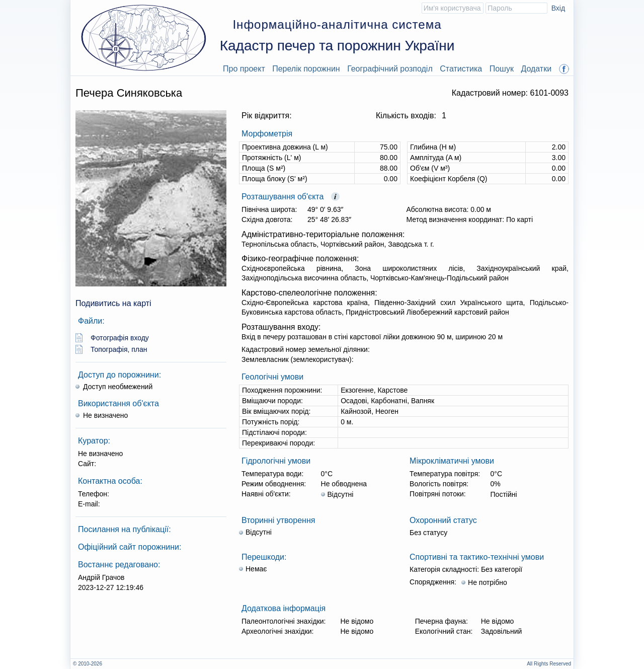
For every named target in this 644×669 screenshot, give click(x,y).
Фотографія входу (120, 338)
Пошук (502, 69)
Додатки (536, 69)
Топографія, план (119, 349)
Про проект (244, 69)
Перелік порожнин (306, 69)
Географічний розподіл (390, 69)
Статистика (461, 69)
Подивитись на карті (113, 303)
